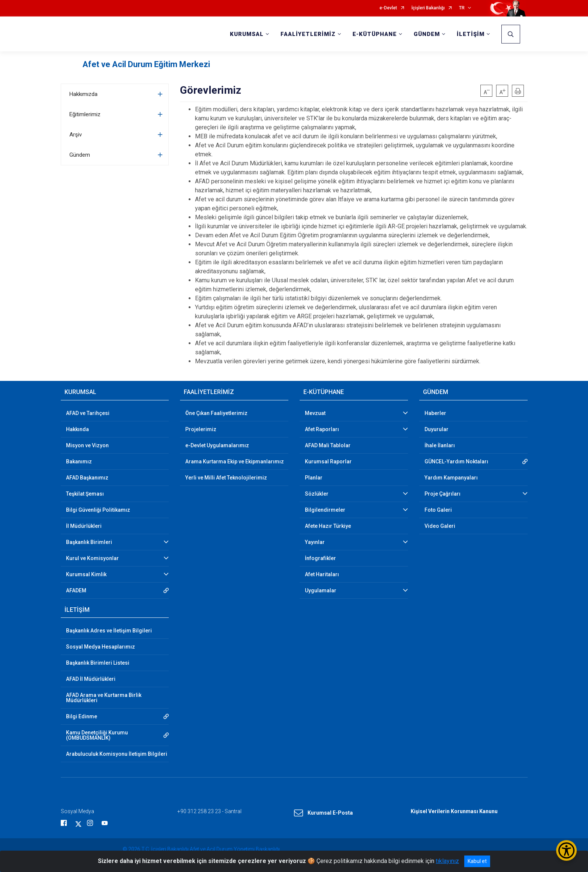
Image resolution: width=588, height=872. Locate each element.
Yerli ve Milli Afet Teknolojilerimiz (226, 478)
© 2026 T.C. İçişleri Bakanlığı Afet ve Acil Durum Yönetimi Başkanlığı (201, 849)
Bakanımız (79, 461)
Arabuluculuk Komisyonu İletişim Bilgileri (117, 754)
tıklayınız (447, 861)
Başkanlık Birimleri (89, 542)
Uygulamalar (321, 590)
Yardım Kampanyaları (451, 478)
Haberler (435, 413)
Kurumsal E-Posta (323, 813)
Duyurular (436, 429)
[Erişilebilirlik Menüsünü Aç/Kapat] (566, 850)
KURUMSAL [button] (247, 34)
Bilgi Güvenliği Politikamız (98, 510)
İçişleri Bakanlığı (428, 8)
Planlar (314, 478)
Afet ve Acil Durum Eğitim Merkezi (146, 64)
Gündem (80, 155)
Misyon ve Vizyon (87, 445)
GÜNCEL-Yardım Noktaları (456, 461)
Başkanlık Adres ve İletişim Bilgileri (109, 631)
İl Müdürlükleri (84, 526)
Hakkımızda (83, 94)
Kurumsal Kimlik (86, 574)
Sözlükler (317, 494)
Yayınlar (315, 542)
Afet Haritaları (322, 574)
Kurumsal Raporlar (328, 461)
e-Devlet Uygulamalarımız (217, 445)
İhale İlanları (440, 445)
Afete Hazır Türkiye (328, 526)
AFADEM (76, 590)
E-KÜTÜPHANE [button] (375, 34)
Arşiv (76, 135)
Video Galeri (440, 526)
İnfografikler (320, 558)
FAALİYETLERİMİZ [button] (308, 34)
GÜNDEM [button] (427, 34)
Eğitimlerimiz (85, 114)
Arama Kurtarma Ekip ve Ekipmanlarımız (235, 461)
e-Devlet (388, 8)
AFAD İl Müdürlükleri (91, 679)
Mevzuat (315, 413)
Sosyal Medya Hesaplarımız (100, 647)
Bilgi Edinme (82, 716)
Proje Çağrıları (442, 494)
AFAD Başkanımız (87, 478)
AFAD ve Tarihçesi (88, 413)
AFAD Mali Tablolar (328, 445)
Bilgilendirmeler (325, 510)
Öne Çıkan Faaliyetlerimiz (216, 413)
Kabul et (477, 861)
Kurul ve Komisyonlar (92, 558)
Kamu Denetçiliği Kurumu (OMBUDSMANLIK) (97, 735)
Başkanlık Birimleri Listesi (98, 663)
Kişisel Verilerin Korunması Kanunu (454, 811)
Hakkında (77, 429)
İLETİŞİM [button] (471, 34)
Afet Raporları (322, 429)
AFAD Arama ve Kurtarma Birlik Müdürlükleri (104, 698)
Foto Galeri (438, 510)
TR (462, 8)
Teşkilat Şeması (85, 494)
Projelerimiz (201, 429)
